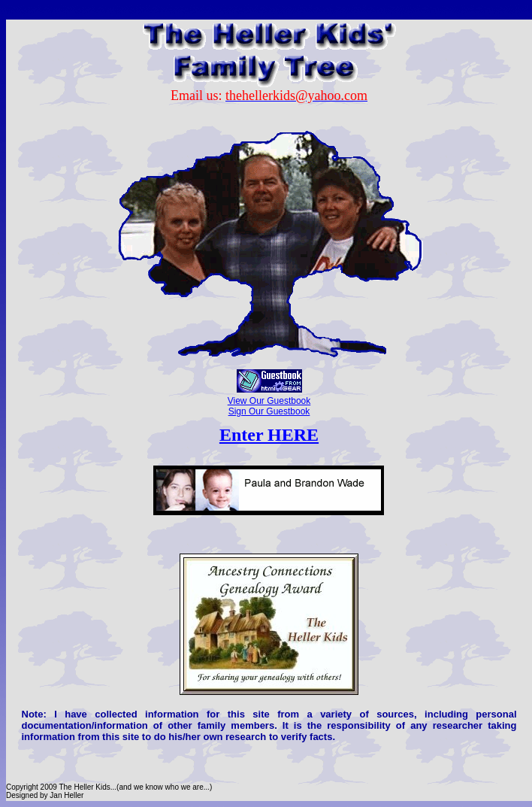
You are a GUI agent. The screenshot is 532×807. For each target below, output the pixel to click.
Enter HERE (269, 435)
